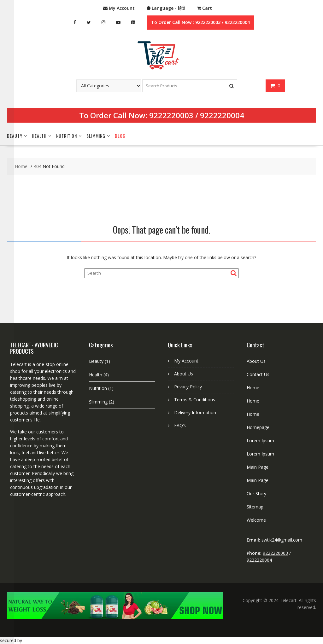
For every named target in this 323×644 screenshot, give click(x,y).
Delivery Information (195, 412)
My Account (186, 361)
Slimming (96, 136)
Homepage (258, 427)
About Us (184, 374)
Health (39, 136)
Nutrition (67, 136)
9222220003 (171, 115)
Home (253, 388)
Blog (120, 136)
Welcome (256, 520)
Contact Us (258, 374)
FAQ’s (180, 425)
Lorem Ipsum (260, 441)
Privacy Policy (188, 387)
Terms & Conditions (195, 400)
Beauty (15, 136)
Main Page (258, 467)
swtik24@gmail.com (282, 540)
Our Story (256, 493)
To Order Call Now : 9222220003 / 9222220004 (200, 22)
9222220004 (222, 115)
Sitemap (255, 507)
